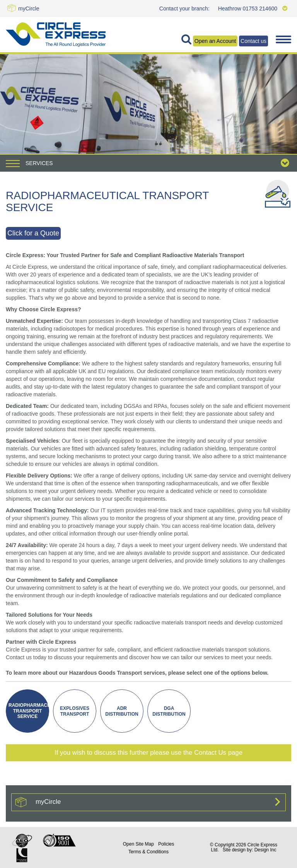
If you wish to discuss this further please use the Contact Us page (148, 753)
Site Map (138, 844)
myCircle (29, 9)
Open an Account (215, 41)
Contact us (253, 41)
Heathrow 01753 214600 (253, 9)
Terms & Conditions (148, 852)
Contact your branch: (184, 9)
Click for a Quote (33, 233)
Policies (166, 844)
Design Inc (265, 850)
